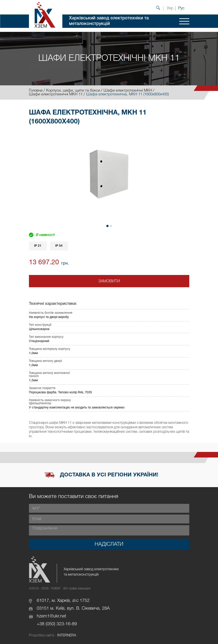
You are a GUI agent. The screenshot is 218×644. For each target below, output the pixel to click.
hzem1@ (45, 616)
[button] (107, 226)
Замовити (109, 281)
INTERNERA (67, 636)
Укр (170, 8)
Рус (181, 8)
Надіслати (109, 544)
